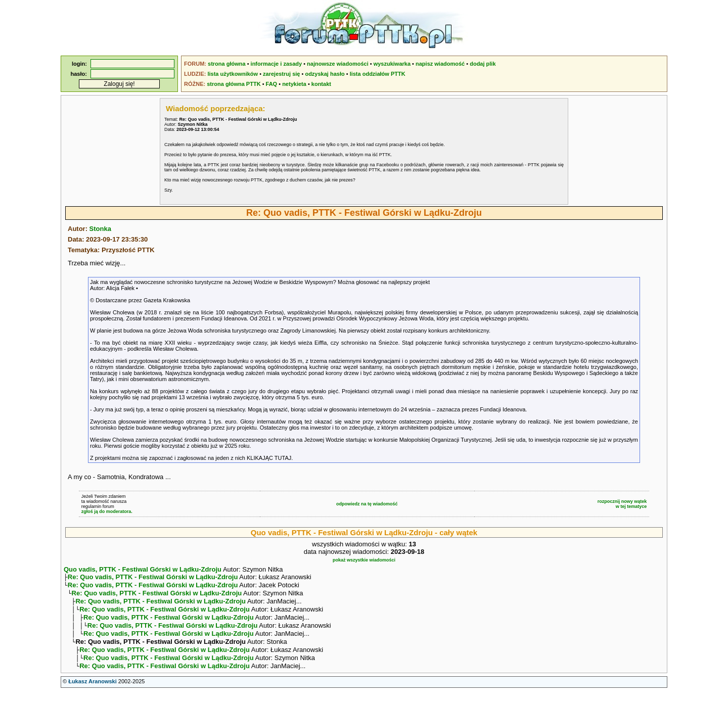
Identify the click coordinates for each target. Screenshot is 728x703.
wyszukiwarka (392, 64)
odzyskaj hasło (325, 74)
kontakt (321, 84)
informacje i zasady (277, 64)
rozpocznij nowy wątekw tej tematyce (622, 504)
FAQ (272, 84)
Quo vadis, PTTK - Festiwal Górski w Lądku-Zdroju (143, 569)
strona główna (227, 64)
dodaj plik (483, 64)
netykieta (294, 84)
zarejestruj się (281, 74)
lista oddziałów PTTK (378, 74)
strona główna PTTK (234, 84)
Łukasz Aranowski (93, 693)
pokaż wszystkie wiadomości (364, 560)
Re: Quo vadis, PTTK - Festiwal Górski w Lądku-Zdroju (153, 578)
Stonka (100, 229)
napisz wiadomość (440, 64)
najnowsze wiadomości (338, 64)
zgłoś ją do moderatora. (107, 511)
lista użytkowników (233, 74)
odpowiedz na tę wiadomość (367, 504)
